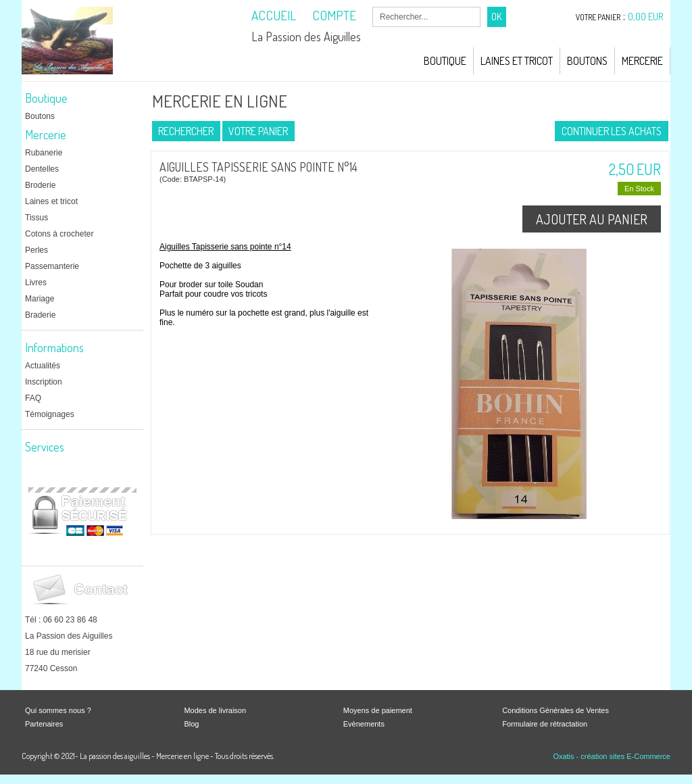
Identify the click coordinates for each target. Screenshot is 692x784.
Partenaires (44, 724)
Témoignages (50, 414)
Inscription (44, 382)
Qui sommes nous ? (58, 710)
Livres (36, 283)
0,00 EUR (646, 17)
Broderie (40, 185)
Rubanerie (44, 153)
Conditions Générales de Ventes (555, 710)
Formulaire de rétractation (545, 724)
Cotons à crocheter (59, 234)
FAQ (33, 398)
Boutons (587, 61)
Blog (191, 724)
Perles (36, 250)
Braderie (40, 315)
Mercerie (642, 61)
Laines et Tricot (517, 61)
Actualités (43, 366)
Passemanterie (52, 266)
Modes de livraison (215, 710)
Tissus (36, 218)
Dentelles (42, 169)
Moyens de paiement (378, 710)
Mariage (40, 299)
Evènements (364, 724)
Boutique (445, 61)
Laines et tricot (51, 201)
